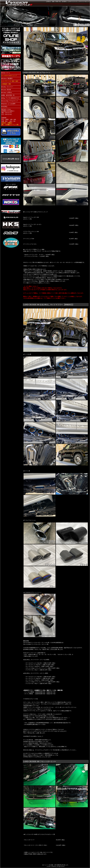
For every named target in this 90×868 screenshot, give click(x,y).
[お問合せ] (49, 2)
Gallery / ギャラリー (8, 87)
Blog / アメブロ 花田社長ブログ (11, 98)
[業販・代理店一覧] (56, 2)
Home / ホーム (6, 73)
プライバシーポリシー (84, 2)
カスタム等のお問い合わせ (11, 159)
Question (5, 104)
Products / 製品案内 (7, 78)
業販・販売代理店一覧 (8, 95)
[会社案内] (64, 2)
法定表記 (5, 106)
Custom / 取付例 (7, 90)
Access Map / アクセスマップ (10, 101)
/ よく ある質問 (11, 104)
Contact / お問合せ (7, 92)
